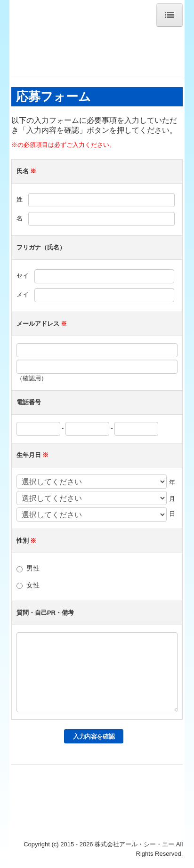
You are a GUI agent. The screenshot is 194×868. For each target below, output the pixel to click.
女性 (33, 585)
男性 (33, 568)
